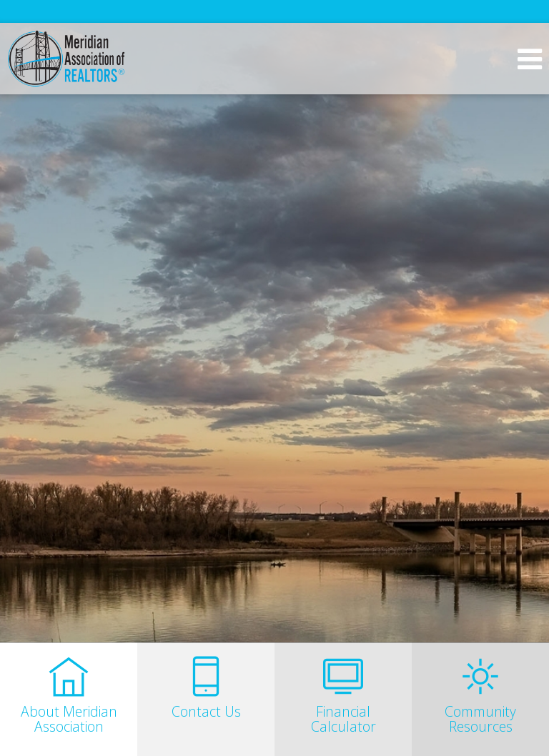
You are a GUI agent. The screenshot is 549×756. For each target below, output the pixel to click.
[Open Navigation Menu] (530, 59)
